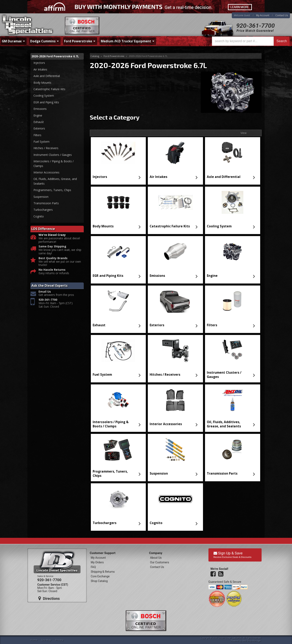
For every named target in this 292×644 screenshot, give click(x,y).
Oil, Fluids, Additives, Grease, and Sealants (224, 424)
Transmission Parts (222, 473)
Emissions (157, 276)
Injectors (100, 177)
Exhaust (99, 325)
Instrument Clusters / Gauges (224, 375)
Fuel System (102, 375)
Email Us (45, 292)
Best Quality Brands (53, 258)
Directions (49, 598)
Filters (212, 325)
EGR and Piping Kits (108, 276)
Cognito (156, 523)
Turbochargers (105, 523)
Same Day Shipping (52, 247)
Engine (212, 276)
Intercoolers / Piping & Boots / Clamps (111, 424)
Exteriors (157, 325)
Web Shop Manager (252, 641)
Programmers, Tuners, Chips (110, 473)
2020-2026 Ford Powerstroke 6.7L (55, 56)
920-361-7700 (255, 26)
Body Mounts (103, 226)
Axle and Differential (224, 177)
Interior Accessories (166, 424)
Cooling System (219, 226)
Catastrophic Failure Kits (170, 226)
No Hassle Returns (52, 270)
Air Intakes (158, 177)
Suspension (159, 473)
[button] (251, 41)
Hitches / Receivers (165, 375)
